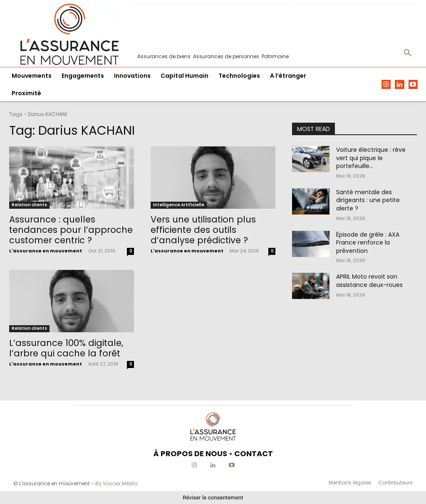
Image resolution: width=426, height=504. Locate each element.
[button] (408, 53)
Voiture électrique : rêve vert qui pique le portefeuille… (371, 158)
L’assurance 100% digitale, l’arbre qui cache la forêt (66, 348)
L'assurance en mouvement (46, 251)
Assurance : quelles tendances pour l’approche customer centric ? (71, 230)
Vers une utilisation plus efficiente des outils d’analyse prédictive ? (203, 230)
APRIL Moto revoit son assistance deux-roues (369, 281)
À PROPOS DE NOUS (190, 453)
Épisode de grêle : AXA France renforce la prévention (368, 243)
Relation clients (29, 205)
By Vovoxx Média (116, 483)
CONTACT (254, 453)
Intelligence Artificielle (179, 205)
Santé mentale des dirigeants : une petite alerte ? (368, 200)
